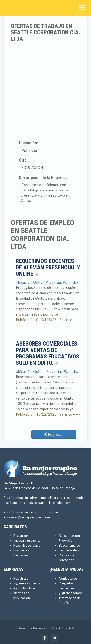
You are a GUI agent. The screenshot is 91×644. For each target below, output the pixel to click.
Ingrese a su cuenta (27, 583)
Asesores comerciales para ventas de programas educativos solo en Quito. (47, 353)
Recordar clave (24, 588)
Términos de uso (71, 550)
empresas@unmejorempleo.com (27, 517)
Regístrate (21, 536)
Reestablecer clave (27, 545)
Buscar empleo (70, 545)
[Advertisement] (45, 90)
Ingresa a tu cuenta (27, 540)
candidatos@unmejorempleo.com (46, 503)
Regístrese (21, 578)
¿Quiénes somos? (71, 593)
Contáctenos (68, 578)
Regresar (54, 434)
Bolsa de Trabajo (63, 488)
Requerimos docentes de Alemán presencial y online (48, 267)
